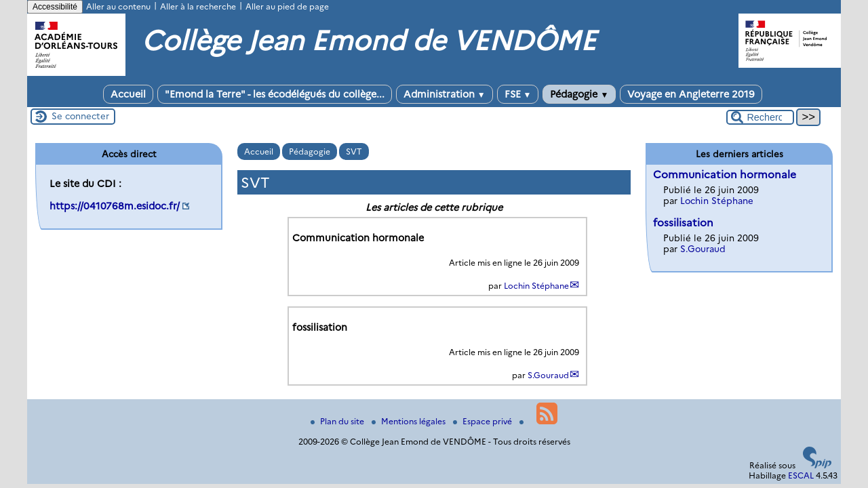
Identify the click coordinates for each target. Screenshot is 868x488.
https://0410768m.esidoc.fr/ (115, 206)
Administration (445, 94)
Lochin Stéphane (536, 286)
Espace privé (484, 421)
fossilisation (683, 223)
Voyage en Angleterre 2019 (691, 94)
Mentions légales (410, 421)
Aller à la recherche (198, 6)
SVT (354, 151)
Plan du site (338, 421)
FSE (518, 94)
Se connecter (80, 116)
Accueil (128, 94)
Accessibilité (55, 7)
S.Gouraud (548, 375)
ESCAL (801, 475)
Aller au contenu (118, 6)
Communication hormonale (725, 175)
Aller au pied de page (287, 6)
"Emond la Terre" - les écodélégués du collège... (275, 94)
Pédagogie (579, 94)
